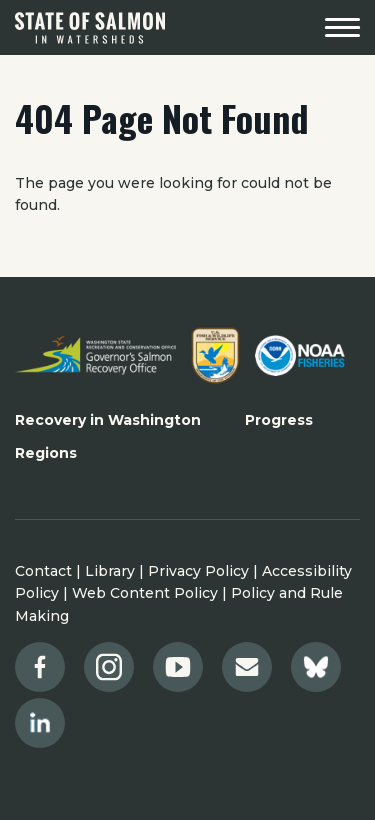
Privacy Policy (198, 571)
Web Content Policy (145, 593)
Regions (46, 453)
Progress (279, 420)
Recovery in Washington (108, 420)
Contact (43, 571)
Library (110, 571)
